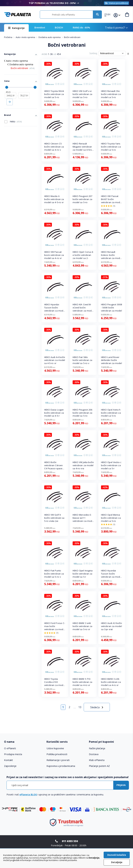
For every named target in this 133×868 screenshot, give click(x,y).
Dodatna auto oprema (50, 37)
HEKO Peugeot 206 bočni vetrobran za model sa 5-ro (83, 413)
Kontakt (8, 760)
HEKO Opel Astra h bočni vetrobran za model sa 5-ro (111, 413)
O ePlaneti (10, 748)
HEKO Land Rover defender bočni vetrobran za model (111, 360)
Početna (8, 37)
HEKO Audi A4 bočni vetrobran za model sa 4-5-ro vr (55, 360)
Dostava (94, 754)
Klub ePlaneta (97, 760)
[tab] (24, 742)
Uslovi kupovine (55, 748)
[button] (109, 15)
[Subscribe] (121, 785)
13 (80, 707)
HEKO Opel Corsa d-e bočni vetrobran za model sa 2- (83, 255)
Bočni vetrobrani (23, 68)
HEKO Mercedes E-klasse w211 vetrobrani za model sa (83, 518)
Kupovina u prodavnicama (61, 766)
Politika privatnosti (57, 754)
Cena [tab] (7, 81)
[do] (24, 95)
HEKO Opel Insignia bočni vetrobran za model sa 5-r (83, 574)
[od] (11, 95)
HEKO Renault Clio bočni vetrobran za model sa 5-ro (111, 94)
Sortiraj (93, 53)
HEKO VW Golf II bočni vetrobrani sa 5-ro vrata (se (54, 518)
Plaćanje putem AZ (99, 766)
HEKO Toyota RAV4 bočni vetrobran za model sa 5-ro (54, 94)
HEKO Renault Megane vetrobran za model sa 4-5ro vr (82, 147)
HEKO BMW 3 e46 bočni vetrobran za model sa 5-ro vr (82, 626)
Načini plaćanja (97, 748)
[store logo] (17, 15)
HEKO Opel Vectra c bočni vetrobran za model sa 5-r (111, 465)
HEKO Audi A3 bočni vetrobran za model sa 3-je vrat (111, 626)
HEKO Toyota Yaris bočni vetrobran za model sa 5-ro (111, 147)
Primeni (10, 102)
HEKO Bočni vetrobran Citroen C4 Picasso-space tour (54, 465)
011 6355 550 (70, 841)
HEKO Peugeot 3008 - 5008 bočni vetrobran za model (112, 308)
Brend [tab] (7, 115)
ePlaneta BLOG (28, 794)
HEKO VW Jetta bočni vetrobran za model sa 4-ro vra (83, 465)
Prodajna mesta (13, 754)
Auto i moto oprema (26, 37)
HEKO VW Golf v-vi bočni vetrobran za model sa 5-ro (82, 94)
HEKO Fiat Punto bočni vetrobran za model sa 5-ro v (54, 574)
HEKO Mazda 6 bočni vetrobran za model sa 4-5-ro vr (54, 199)
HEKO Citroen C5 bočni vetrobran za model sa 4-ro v (54, 147)
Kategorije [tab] (10, 54)
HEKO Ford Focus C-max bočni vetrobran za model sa (55, 626)
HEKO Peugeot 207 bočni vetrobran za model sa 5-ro (83, 199)
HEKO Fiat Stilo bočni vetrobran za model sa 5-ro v (82, 360)
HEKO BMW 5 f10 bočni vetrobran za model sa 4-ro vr (82, 682)
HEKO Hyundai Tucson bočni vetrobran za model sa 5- (55, 308)
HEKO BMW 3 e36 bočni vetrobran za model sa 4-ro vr (111, 682)
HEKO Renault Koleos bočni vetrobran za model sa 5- (111, 255)
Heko (13, 122)
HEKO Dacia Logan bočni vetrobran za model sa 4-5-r (54, 413)
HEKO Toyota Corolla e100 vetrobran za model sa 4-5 (55, 682)
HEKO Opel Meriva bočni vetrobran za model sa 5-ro (111, 518)
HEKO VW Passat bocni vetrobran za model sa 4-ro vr (54, 255)
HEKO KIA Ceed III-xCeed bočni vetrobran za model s (83, 308)
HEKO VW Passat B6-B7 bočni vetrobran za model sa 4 (111, 199)
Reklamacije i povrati (58, 760)
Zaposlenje (10, 766)
